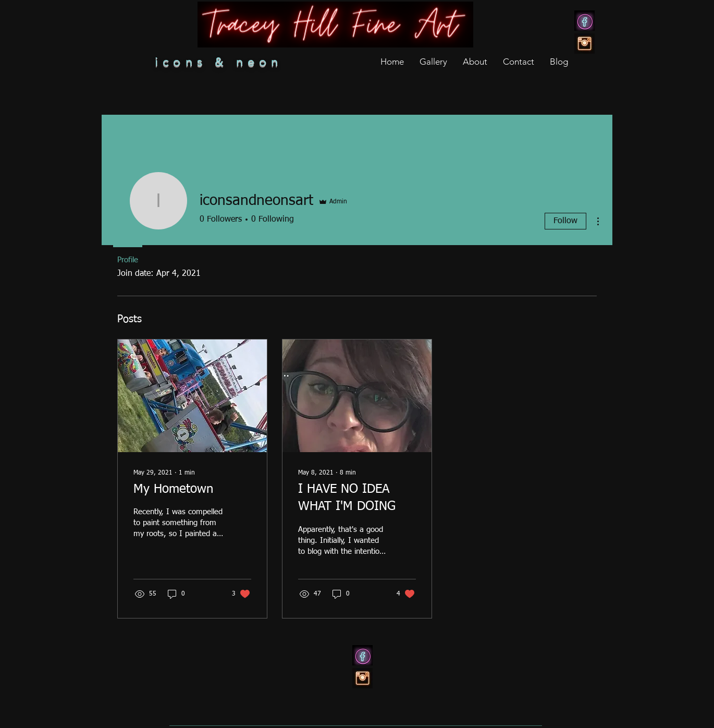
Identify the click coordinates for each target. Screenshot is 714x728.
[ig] (584, 44)
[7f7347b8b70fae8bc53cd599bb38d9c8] (584, 21)
